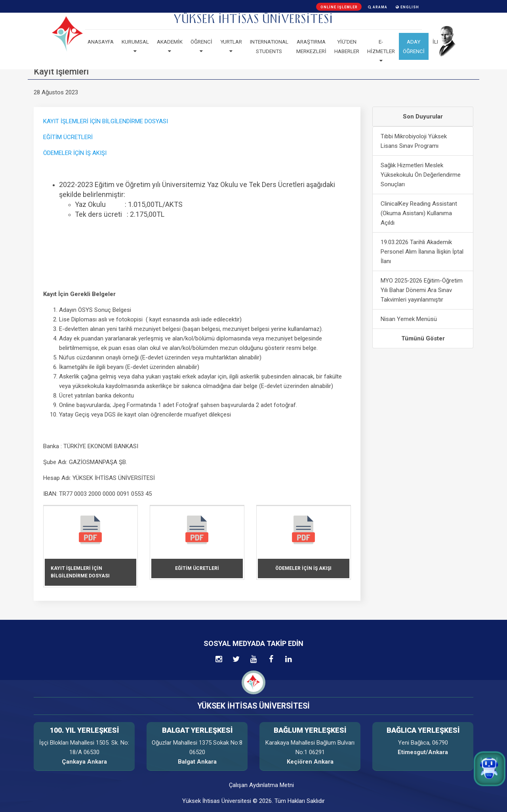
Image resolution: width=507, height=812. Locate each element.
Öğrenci (201, 46)
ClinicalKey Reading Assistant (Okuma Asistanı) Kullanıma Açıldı (419, 213)
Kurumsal (135, 46)
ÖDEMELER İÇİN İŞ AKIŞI (75, 153)
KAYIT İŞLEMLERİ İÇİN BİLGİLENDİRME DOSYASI (106, 121)
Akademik (170, 46)
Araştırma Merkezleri (311, 46)
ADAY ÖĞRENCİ (414, 46)
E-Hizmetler (381, 51)
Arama (378, 7)
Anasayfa (101, 42)
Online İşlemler (339, 7)
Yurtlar (231, 46)
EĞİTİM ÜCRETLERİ (68, 137)
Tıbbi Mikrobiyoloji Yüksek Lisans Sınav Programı (414, 141)
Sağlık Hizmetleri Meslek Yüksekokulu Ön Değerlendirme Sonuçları (421, 175)
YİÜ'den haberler (347, 46)
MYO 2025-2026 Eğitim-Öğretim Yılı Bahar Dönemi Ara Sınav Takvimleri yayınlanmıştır (422, 290)
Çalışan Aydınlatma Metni (261, 785)
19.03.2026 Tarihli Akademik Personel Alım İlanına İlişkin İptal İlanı (422, 252)
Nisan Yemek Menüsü (409, 319)
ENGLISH (407, 7)
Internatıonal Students (269, 46)
